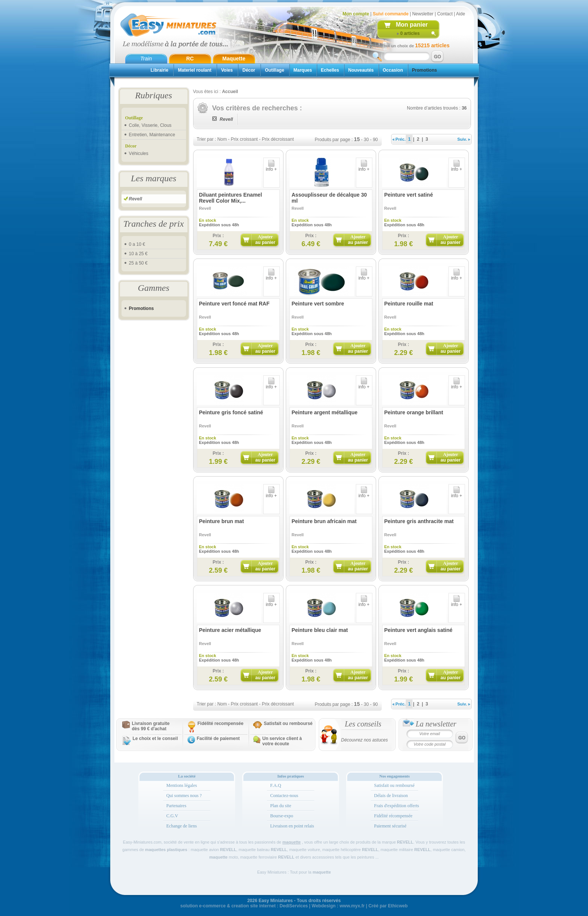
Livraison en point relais (292, 826)
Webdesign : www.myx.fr (338, 906)
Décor (249, 70)
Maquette (234, 59)
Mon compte (356, 14)
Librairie (160, 70)
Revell (136, 199)
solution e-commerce (203, 906)
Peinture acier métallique (230, 630)
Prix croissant (244, 139)
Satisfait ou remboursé (288, 723)
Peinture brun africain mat (324, 521)
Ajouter (265, 240)
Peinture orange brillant (414, 412)
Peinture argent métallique (325, 412)
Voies (227, 70)
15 (357, 139)
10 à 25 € (138, 254)
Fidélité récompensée (393, 816)
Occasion (393, 70)
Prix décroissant (278, 139)
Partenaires (176, 806)
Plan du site (281, 806)
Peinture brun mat (222, 521)
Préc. (399, 139)
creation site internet (253, 906)
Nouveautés (361, 70)
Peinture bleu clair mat (320, 630)
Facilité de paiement (218, 739)
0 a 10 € (137, 244)
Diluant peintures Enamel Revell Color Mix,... (231, 198)
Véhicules (139, 153)
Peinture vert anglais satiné (418, 630)
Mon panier (412, 25)
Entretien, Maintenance (152, 135)
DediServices (294, 906)
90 (375, 140)
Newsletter (423, 14)
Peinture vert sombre (318, 304)
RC (190, 59)
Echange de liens (182, 826)
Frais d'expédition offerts (397, 806)
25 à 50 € (138, 263)
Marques (303, 70)
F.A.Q (276, 785)
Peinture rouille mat (409, 304)
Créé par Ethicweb (388, 906)
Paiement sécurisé (390, 826)
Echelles (330, 70)
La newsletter (436, 724)
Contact (445, 14)
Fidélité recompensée (221, 723)
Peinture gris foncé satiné (231, 412)
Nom (222, 139)
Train (146, 59)
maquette (292, 842)
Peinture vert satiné (409, 195)
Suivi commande (391, 14)
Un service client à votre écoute (282, 741)
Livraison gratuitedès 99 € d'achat (151, 726)
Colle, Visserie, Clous (150, 125)
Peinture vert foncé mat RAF (234, 304)
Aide (460, 14)
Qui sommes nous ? (184, 796)
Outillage (275, 70)
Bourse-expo (282, 816)
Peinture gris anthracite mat (419, 521)
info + (271, 167)
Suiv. (464, 139)
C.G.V (172, 816)
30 (366, 140)
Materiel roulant (195, 70)
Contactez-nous (284, 796)
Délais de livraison (391, 796)
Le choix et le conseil (155, 739)
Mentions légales (182, 785)
